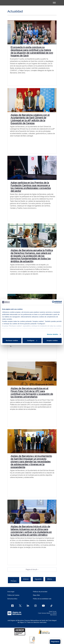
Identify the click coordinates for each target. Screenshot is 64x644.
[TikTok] (51, 606)
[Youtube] (43, 606)
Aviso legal (11, 592)
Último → (50, 579)
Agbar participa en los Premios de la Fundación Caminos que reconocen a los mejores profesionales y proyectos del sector (31, 187)
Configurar (32, 340)
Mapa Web (36, 595)
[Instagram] (35, 606)
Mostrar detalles (53, 334)
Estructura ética (12, 599)
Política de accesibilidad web (42, 599)
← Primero (14, 580)
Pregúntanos (55, 642)
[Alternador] (54, 3)
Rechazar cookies (12, 340)
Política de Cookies (13, 595)
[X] (20, 606)
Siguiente (38, 579)
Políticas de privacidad (40, 592)
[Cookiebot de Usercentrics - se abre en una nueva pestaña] (53, 302)
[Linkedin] (28, 606)
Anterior (26, 579)
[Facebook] (12, 606)
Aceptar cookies (52, 340)
